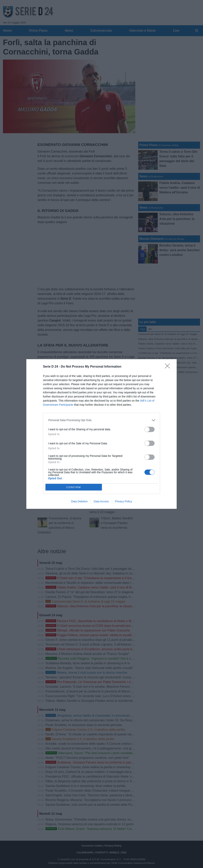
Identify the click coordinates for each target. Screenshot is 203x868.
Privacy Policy (123, 501)
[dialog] (101, 434)
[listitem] (102, 420)
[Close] (169, 367)
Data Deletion (79, 501)
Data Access (101, 501)
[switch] (150, 429)
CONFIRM (74, 487)
